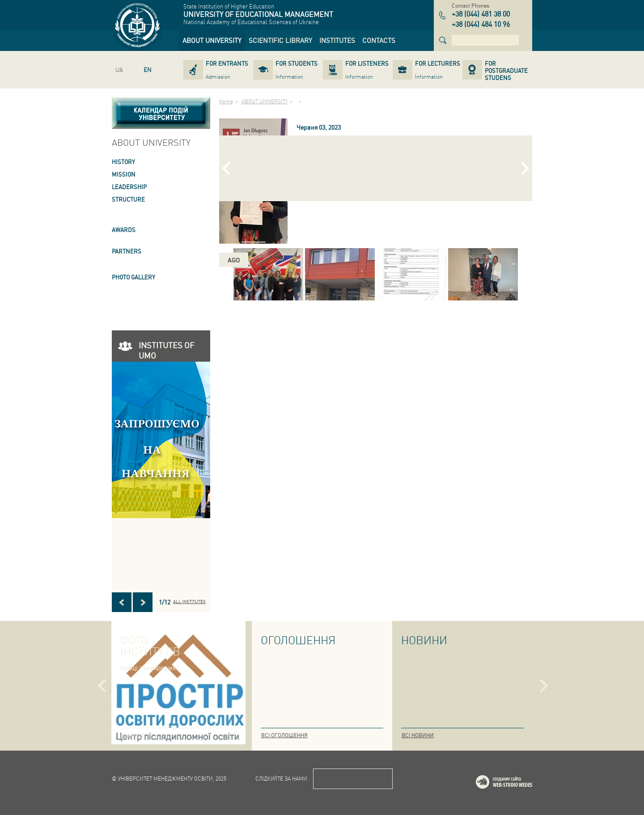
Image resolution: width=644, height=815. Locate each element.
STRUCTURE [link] (128, 199)
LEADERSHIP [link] (129, 187)
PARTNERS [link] (127, 251)
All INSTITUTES (189, 601)
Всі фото (133, 735)
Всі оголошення (284, 735)
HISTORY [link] (123, 162)
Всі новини (418, 735)
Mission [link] (124, 174)
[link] (212, 40)
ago (234, 260)
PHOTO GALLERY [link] (133, 277)
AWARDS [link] (124, 230)
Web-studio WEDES (516, 783)
